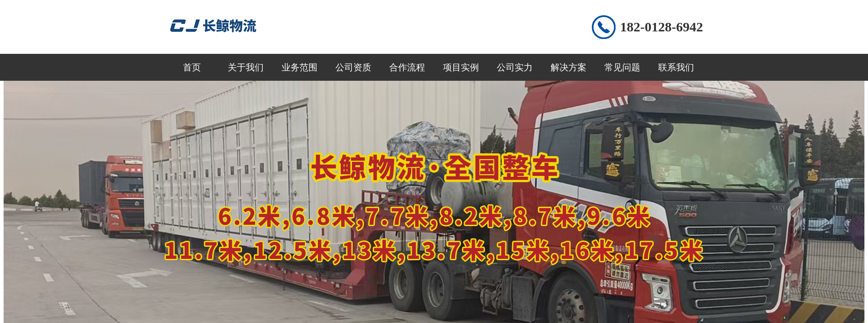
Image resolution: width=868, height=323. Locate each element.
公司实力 (515, 67)
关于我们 (246, 67)
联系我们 (676, 67)
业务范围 (299, 67)
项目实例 (461, 67)
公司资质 (353, 67)
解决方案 (569, 67)
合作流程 (407, 67)
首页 (192, 67)
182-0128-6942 (662, 27)
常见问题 (622, 67)
